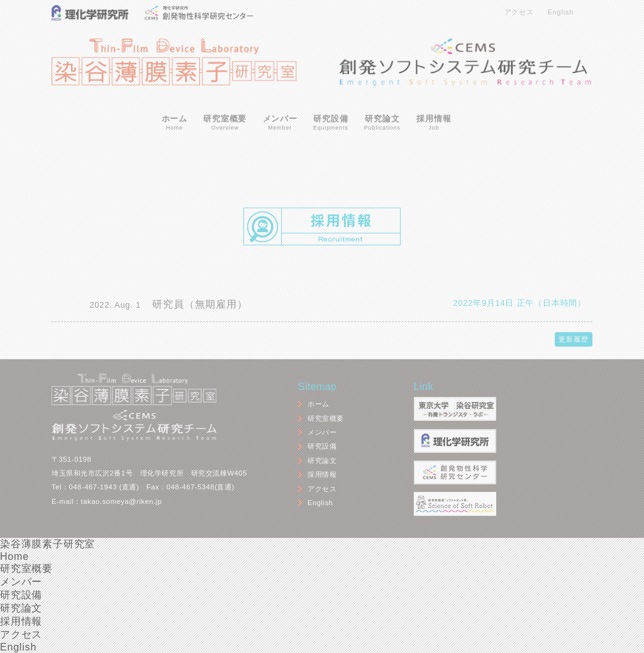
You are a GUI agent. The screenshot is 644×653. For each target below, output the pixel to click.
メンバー (280, 123)
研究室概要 (225, 123)
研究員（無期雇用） (200, 304)
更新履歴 (573, 339)
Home (14, 556)
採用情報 (434, 123)
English (561, 12)
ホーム (175, 123)
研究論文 (382, 123)
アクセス (519, 12)
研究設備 (331, 123)
